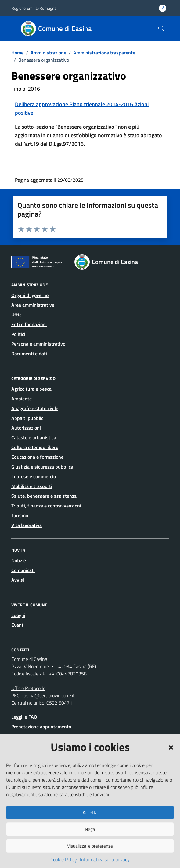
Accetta (90, 812)
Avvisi (18, 580)
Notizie (19, 560)
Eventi (18, 625)
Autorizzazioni (26, 428)
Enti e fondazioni (29, 324)
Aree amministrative (33, 305)
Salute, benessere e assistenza (44, 496)
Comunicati (23, 570)
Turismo (20, 515)
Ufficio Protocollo (28, 688)
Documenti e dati (29, 354)
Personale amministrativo (38, 344)
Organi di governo (30, 295)
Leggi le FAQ (24, 717)
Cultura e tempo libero (35, 447)
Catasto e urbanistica (34, 437)
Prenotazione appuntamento (41, 727)
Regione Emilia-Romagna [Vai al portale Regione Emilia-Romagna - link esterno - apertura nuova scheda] (34, 8)
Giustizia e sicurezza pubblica (42, 467)
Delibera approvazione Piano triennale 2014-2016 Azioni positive (82, 108)
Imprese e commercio (34, 476)
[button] (171, 747)
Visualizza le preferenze (90, 846)
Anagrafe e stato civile (35, 408)
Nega (90, 829)
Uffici (17, 315)
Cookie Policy (64, 859)
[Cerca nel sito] (161, 29)
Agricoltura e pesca (31, 389)
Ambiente (22, 399)
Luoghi (18, 615)
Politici (18, 334)
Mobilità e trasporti (32, 486)
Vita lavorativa (27, 525)
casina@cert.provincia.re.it (48, 695)
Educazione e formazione (37, 457)
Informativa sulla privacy (105, 859)
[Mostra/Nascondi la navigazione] (7, 28)
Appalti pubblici (28, 418)
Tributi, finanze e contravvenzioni (46, 506)
